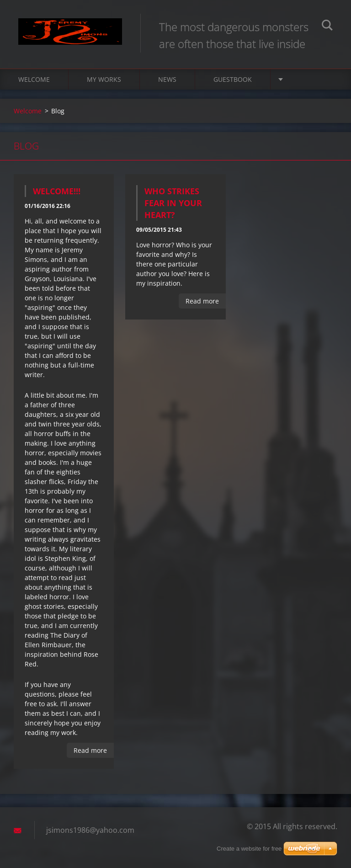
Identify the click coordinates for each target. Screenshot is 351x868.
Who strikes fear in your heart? (173, 203)
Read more (90, 750)
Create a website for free (249, 849)
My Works (104, 79)
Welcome (34, 79)
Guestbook (233, 79)
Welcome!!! (57, 191)
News (167, 79)
